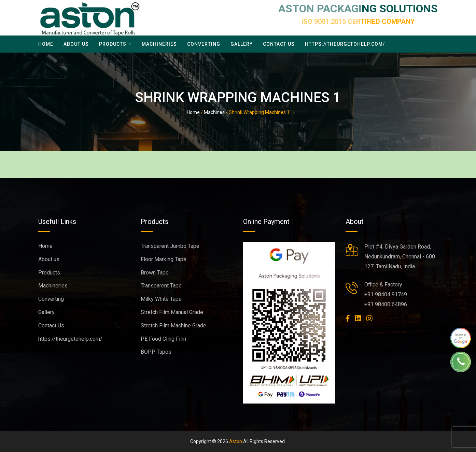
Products (113, 44)
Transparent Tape (161, 286)
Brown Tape (155, 273)
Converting (204, 44)
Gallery (242, 44)
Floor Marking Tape (164, 259)
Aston (236, 441)
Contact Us (279, 44)
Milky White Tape (161, 299)
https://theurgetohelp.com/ (345, 44)
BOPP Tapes (156, 352)
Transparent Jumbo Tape (170, 246)
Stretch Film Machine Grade (173, 326)
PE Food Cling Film (163, 339)
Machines (214, 112)
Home (46, 44)
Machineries (159, 44)
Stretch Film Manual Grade (172, 312)
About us (76, 44)
